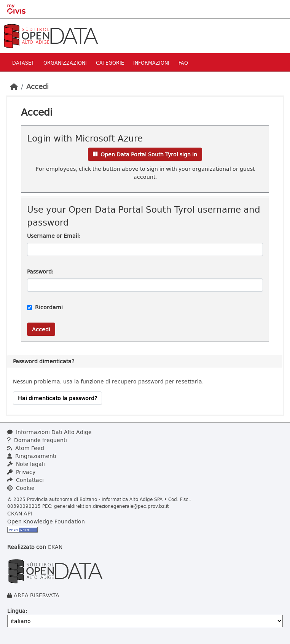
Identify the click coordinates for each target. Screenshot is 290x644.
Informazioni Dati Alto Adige (49, 432)
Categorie (110, 63)
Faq (183, 63)
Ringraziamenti (32, 456)
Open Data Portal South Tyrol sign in (145, 154)
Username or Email (53, 236)
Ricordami (45, 307)
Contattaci (25, 480)
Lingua (16, 611)
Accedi (37, 86)
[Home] (14, 86)
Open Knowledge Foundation (46, 521)
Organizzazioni (65, 63)
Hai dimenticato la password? (57, 398)
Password (39, 271)
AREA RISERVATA (37, 595)
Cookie (21, 488)
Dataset (23, 63)
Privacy (21, 472)
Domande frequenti (37, 440)
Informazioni (151, 63)
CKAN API (20, 513)
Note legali (26, 464)
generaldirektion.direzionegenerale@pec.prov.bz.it (112, 506)
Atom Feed (26, 448)
